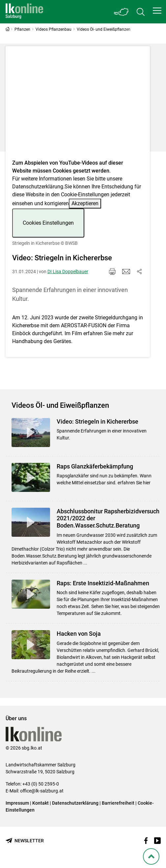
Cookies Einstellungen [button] (48, 223)
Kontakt (41, 803)
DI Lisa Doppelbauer (68, 272)
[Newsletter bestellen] (25, 841)
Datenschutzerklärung (38, 187)
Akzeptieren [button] (85, 203)
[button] (157, 11)
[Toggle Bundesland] (122, 12)
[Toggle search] (141, 12)
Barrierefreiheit (118, 803)
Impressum (17, 803)
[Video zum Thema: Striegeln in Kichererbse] (78, 105)
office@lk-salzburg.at (42, 791)
